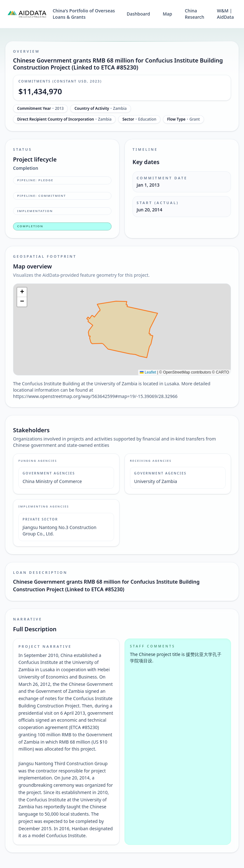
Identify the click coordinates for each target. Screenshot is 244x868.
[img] (122, 329)
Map (167, 14)
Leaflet (148, 372)
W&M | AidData (225, 14)
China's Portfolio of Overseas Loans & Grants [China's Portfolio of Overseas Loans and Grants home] (84, 14)
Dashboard (138, 14)
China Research (195, 14)
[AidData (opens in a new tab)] (27, 14)
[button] (22, 292)
